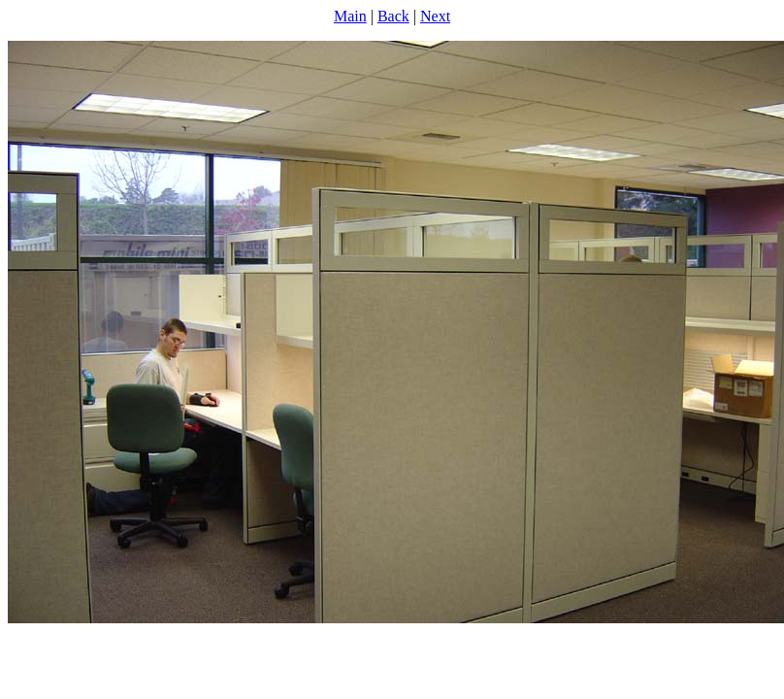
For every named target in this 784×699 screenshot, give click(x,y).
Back (393, 16)
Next (435, 16)
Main (350, 16)
